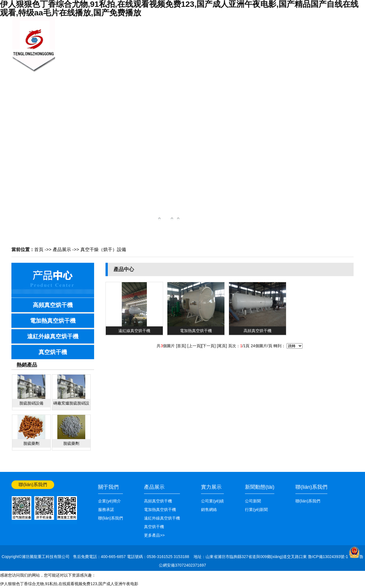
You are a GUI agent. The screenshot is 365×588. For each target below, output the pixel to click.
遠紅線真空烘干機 (134, 331)
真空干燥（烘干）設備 (103, 249)
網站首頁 (346, 22)
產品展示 (174, 42)
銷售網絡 (231, 42)
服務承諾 (106, 510)
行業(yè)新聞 (256, 510)
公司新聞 (253, 501)
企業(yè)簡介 (109, 501)
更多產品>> (154, 535)
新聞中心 (145, 42)
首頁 (39, 249)
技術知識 (202, 42)
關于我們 (117, 42)
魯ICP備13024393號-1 (328, 557)
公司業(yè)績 (260, 56)
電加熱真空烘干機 (53, 321)
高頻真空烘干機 (53, 305)
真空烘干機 (53, 352)
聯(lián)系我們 (288, 56)
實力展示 (211, 487)
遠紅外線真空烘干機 (53, 336)
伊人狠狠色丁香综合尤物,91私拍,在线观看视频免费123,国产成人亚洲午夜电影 (69, 584)
